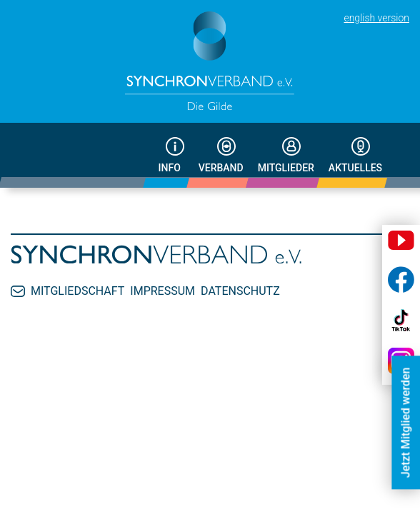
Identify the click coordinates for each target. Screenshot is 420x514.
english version (376, 18)
